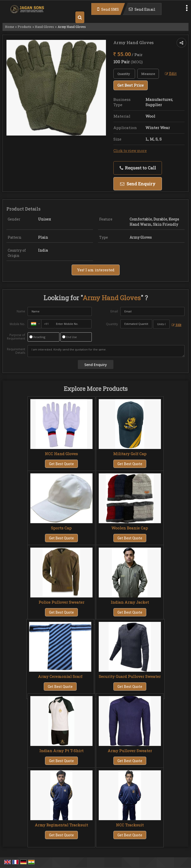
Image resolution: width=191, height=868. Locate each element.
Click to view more (130, 151)
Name (21, 311)
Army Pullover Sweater (130, 751)
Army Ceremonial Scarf (60, 676)
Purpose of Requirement (16, 337)
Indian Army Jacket (130, 602)
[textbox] (148, 74)
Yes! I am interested (96, 270)
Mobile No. (17, 324)
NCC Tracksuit (130, 825)
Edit (171, 74)
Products (24, 27)
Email (114, 311)
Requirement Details (16, 351)
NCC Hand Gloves (61, 454)
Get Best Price (131, 85)
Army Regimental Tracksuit (61, 825)
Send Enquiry (138, 184)
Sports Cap (61, 528)
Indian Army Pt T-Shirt (61, 751)
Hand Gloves (44, 27)
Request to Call (138, 168)
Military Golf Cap (130, 454)
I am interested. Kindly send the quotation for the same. (106, 351)
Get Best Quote (61, 464)
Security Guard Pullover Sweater (130, 676)
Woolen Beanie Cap (130, 528)
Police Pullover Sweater (61, 602)
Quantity (112, 324)
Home (10, 27)
